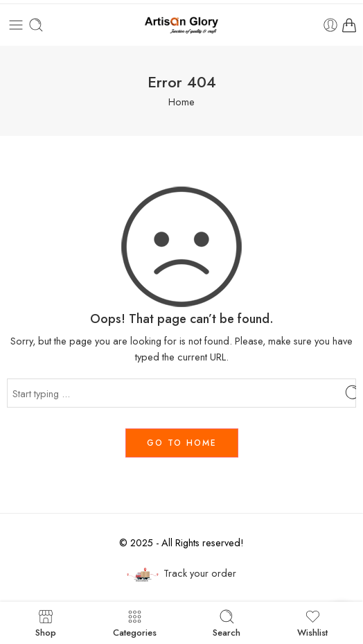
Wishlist (312, 623)
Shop (46, 623)
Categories (135, 623)
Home (181, 102)
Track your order (181, 574)
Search (227, 623)
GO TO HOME (182, 443)
